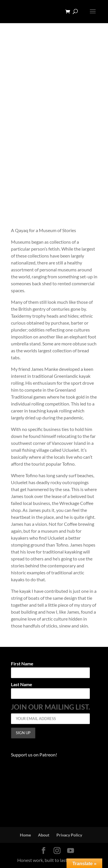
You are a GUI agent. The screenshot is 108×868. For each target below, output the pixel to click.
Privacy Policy (69, 835)
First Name (22, 664)
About (44, 835)
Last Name (22, 685)
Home (25, 835)
